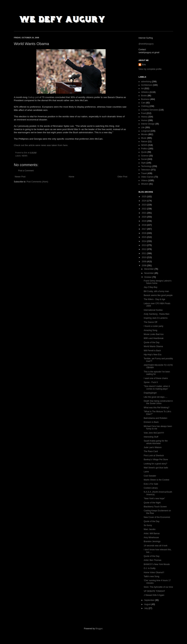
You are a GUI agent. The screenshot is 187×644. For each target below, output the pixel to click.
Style (143, 163)
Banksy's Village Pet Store (156, 460)
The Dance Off (150, 322)
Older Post (122, 177)
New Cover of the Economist (157, 517)
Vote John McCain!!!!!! (154, 433)
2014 (144, 241)
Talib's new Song (152, 576)
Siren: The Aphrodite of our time (158, 587)
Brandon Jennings (152, 541)
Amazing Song (150, 330)
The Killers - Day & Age (154, 299)
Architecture (147, 85)
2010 (144, 257)
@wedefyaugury (146, 44)
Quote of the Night (152, 503)
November (149, 273)
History (144, 117)
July (146, 608)
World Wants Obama (153, 346)
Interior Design (148, 124)
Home (72, 177)
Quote (144, 152)
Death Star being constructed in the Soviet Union (158, 402)
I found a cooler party (153, 326)
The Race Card (151, 451)
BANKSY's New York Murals (157, 564)
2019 (144, 221)
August (148, 604)
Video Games (147, 177)
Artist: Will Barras (152, 533)
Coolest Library (151, 488)
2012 (144, 249)
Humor (144, 120)
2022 (144, 209)
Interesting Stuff (151, 437)
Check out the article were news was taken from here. (41, 145)
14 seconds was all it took (156, 546)
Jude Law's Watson (153, 447)
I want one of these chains (156, 378)
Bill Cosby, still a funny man (156, 291)
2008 (144, 266)
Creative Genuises (150, 110)
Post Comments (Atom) (37, 182)
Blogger (99, 629)
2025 (144, 197)
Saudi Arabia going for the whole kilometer (156, 442)
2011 (144, 253)
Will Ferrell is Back (152, 351)
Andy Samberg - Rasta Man (157, 314)
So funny (148, 525)
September (150, 600)
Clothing (145, 106)
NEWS (25, 156)
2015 (144, 237)
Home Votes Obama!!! (154, 572)
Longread (146, 131)
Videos (144, 180)
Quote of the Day (152, 342)
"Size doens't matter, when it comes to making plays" (157, 387)
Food (143, 113)
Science (145, 156)
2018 (144, 225)
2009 (144, 262)
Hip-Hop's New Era (153, 355)
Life (143, 127)
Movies (144, 134)
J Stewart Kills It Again (154, 595)
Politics (144, 149)
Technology (146, 166)
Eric (144, 65)
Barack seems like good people (158, 295)
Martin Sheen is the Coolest (156, 480)
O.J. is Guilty (150, 568)
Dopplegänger (150, 393)
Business (145, 99)
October (148, 277)
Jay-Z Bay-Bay (151, 287)
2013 (144, 245)
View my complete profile (150, 69)
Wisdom (145, 184)
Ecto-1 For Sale (151, 484)
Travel (144, 173)
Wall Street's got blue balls (156, 468)
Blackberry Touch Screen (155, 507)
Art (142, 89)
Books (144, 96)
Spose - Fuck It (151, 382)
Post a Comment (26, 171)
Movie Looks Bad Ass (154, 334)
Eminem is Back (151, 422)
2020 (144, 217)
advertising (146, 82)
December (149, 269)
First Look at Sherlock (154, 456)
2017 (144, 229)
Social (144, 159)
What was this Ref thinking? (157, 408)
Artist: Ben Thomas (153, 560)
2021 (144, 213)
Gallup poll (33, 97)
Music (144, 138)
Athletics (145, 92)
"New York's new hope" (154, 499)
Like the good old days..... (156, 397)
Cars (143, 103)
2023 (144, 205)
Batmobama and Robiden (155, 418)
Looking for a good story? (155, 464)
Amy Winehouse (151, 537)
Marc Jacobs (150, 529)
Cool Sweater (150, 476)
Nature (144, 142)
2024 (144, 201)
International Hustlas (153, 310)
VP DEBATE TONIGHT (154, 591)
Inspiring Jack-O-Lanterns (156, 318)
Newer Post (20, 177)
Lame (146, 472)
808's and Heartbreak (154, 338)
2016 (144, 233)
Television (146, 170)
